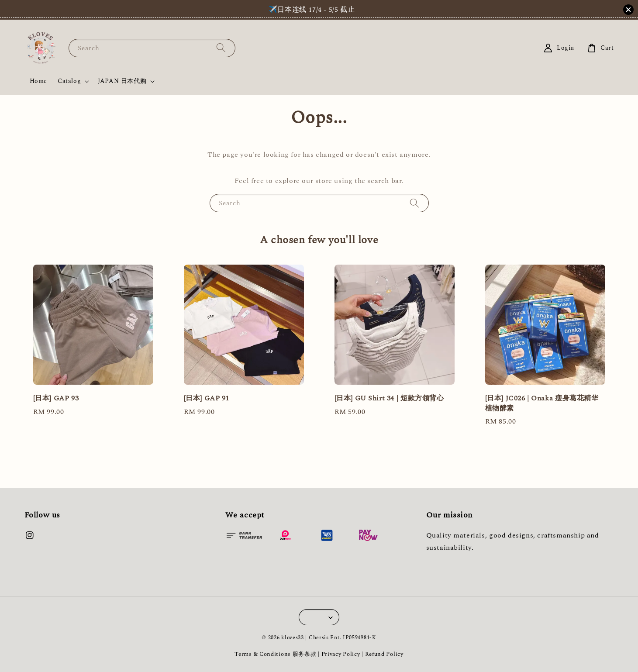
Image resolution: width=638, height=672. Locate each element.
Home (38, 81)
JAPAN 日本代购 (122, 81)
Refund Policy (384, 654)
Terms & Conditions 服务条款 (275, 654)
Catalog (69, 81)
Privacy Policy (341, 654)
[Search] (221, 48)
